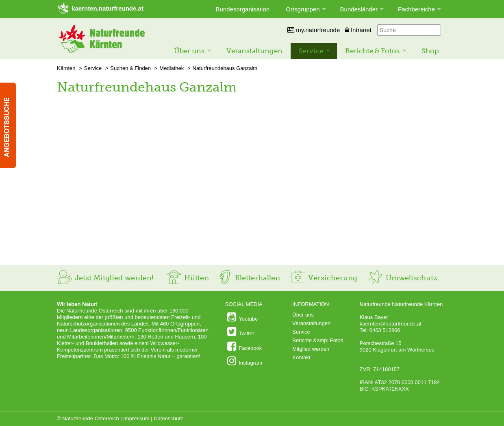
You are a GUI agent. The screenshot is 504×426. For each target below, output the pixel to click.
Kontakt (301, 357)
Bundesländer (359, 9)
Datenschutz (168, 418)
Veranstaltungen (254, 51)
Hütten (187, 278)
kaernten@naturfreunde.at (391, 324)
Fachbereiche (416, 9)
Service (311, 51)
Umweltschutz (402, 278)
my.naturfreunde (314, 30)
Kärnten (66, 68)
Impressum (136, 418)
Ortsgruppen (303, 9)
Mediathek (172, 68)
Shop (430, 51)
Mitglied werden (311, 349)
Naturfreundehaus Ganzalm (225, 68)
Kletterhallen (248, 278)
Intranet (358, 30)
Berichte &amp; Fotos (318, 340)
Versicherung (324, 278)
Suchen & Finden (130, 68)
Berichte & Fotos (372, 51)
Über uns (189, 51)
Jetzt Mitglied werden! (105, 278)
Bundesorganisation (243, 9)
